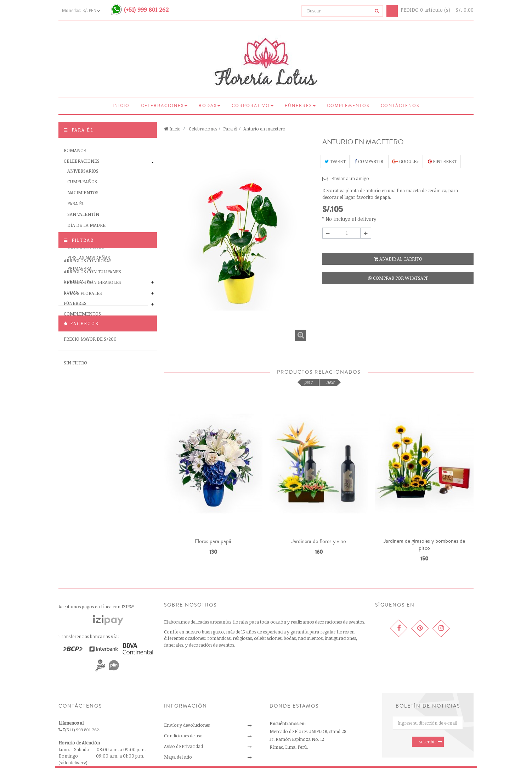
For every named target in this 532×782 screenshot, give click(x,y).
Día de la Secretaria (92, 236)
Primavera (80, 268)
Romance (75, 150)
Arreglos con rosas (88, 362)
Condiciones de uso (183, 736)
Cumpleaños (82, 181)
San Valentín (83, 214)
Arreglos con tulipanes (92, 373)
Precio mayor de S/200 (90, 440)
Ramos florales (83, 395)
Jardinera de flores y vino (319, 541)
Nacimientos (83, 192)
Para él (76, 203)
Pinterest (442, 161)
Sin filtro (75, 464)
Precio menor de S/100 (90, 418)
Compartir (369, 161)
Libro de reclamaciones (188, 767)
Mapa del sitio (178, 757)
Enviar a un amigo (350, 178)
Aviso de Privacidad (183, 746)
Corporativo (79, 281)
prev (308, 382)
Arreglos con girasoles (92, 384)
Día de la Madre (86, 225)
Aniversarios (83, 171)
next (330, 382)
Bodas (71, 292)
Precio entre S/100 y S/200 (95, 429)
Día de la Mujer (86, 247)
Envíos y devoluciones (187, 725)
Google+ (406, 161)
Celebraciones (82, 161)
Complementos (82, 314)
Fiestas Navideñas (89, 257)
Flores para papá (213, 541)
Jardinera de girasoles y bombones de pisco (424, 544)
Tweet (335, 161)
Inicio (172, 129)
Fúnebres (75, 303)
